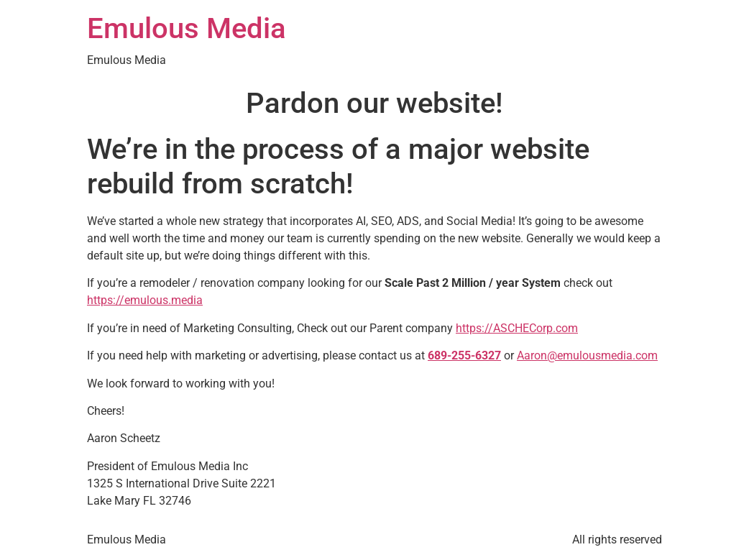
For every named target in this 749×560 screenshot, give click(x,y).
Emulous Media (187, 28)
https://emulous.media (145, 300)
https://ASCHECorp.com (517, 328)
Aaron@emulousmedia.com (587, 355)
